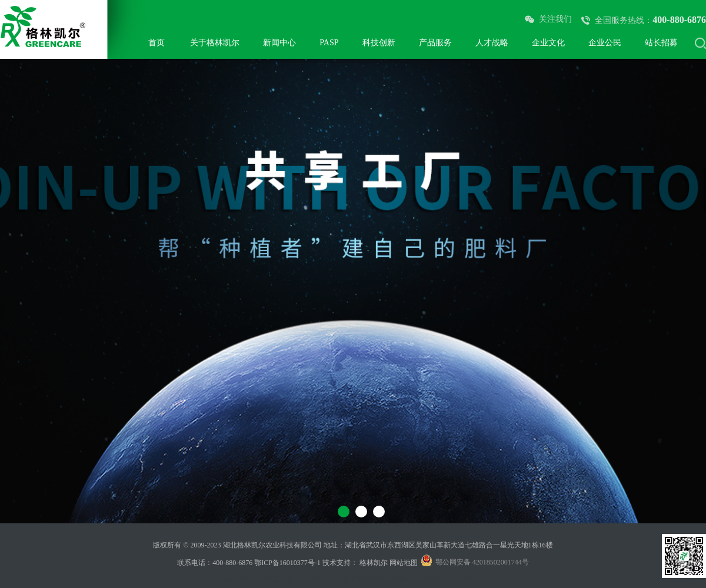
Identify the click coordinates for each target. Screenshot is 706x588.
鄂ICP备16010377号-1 (287, 563)
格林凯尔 (374, 563)
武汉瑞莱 (238, 579)
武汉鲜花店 (318, 579)
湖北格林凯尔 (363, 579)
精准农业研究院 (415, 579)
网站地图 (404, 563)
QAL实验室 (464, 579)
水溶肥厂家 (276, 579)
